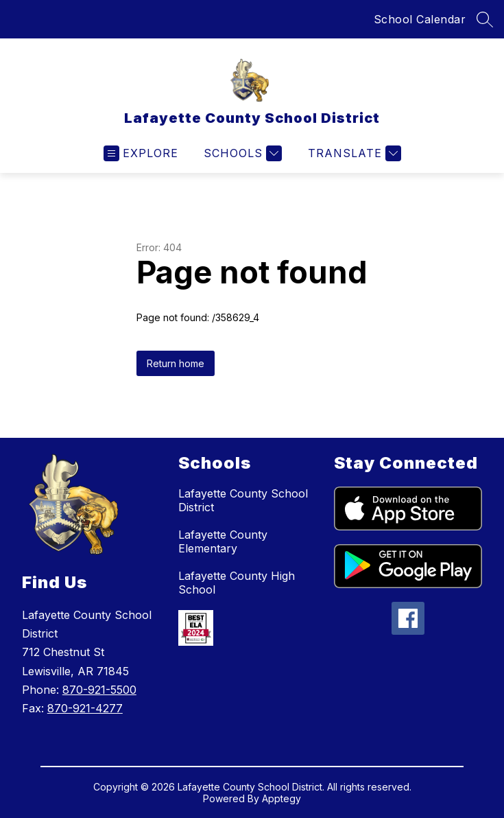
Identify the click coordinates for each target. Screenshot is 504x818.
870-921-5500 (99, 690)
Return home (176, 363)
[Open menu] (141, 153)
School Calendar (420, 19)
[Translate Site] (353, 153)
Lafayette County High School (237, 583)
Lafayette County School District (243, 500)
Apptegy (281, 798)
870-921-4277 (85, 708)
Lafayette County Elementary (223, 541)
